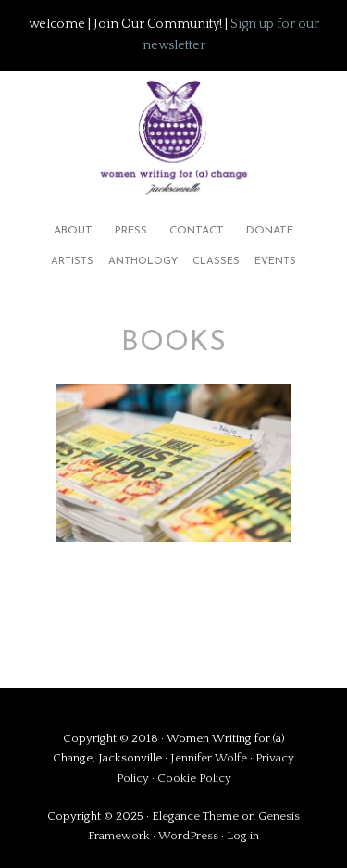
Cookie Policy (194, 778)
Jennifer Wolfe (210, 758)
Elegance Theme (195, 816)
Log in (243, 836)
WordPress (188, 836)
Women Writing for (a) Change (173, 134)
